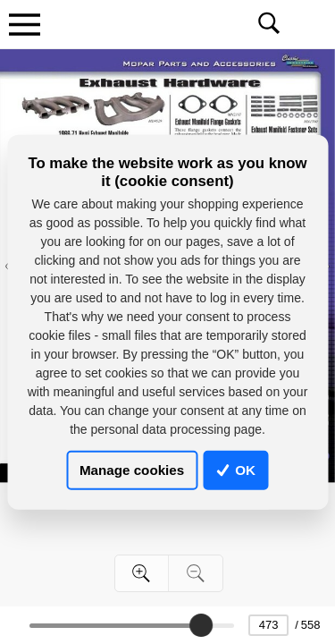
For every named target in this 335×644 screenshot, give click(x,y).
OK (236, 470)
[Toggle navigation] (24, 24)
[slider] (201, 625)
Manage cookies (132, 470)
